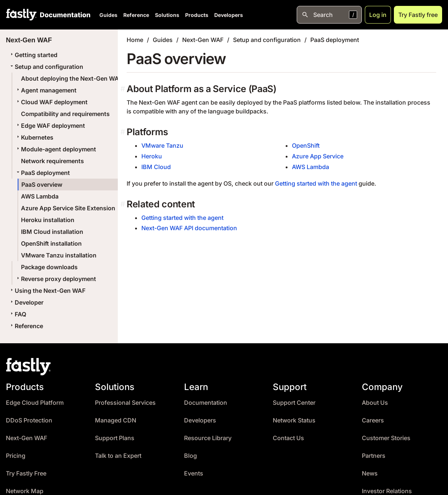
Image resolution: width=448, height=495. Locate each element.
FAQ (17, 314)
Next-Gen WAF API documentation (189, 228)
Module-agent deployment (56, 149)
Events (194, 473)
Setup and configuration (46, 67)
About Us (375, 403)
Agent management (46, 90)
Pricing (16, 456)
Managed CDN (116, 420)
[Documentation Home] (64, 15)
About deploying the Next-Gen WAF (72, 78)
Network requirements (52, 161)
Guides (108, 15)
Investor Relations (387, 491)
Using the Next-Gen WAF (47, 291)
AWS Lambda (40, 196)
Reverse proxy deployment (56, 279)
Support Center (294, 403)
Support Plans (115, 438)
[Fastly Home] (21, 15)
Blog (191, 456)
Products (197, 15)
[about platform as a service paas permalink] (124, 89)
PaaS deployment (43, 173)
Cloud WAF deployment (51, 102)
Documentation (206, 403)
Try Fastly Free (26, 473)
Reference (136, 15)
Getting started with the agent (316, 183)
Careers (373, 420)
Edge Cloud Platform (35, 403)
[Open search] (329, 15)
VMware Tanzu (162, 145)
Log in (378, 15)
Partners (374, 456)
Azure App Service (318, 156)
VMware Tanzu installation (59, 255)
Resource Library (208, 438)
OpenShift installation (51, 243)
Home (135, 40)
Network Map (25, 491)
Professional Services (125, 403)
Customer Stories (386, 438)
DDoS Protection (29, 420)
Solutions (167, 15)
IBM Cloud (156, 167)
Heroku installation (48, 220)
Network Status (294, 420)
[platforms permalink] (124, 132)
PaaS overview (42, 185)
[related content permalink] (124, 204)
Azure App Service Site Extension (68, 208)
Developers (229, 15)
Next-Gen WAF (203, 40)
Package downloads (49, 267)
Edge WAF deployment (50, 126)
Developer (26, 302)
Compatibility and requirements (65, 114)
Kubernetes (34, 137)
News (370, 473)
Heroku (152, 156)
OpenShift (306, 145)
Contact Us (288, 438)
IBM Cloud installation (52, 232)
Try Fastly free (418, 15)
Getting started (33, 55)
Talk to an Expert (118, 456)
